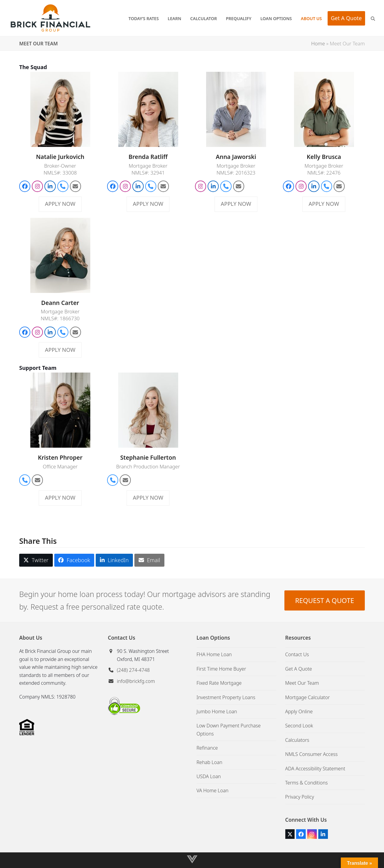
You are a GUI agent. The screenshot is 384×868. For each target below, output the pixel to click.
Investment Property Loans (226, 697)
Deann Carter (60, 303)
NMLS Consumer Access (312, 754)
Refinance (207, 748)
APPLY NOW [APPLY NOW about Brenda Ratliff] (148, 204)
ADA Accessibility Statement (315, 769)
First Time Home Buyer (221, 669)
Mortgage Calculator (308, 697)
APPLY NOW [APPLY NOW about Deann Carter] (60, 350)
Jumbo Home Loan (217, 711)
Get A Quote (299, 669)
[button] (373, 18)
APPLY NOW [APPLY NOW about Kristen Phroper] (60, 498)
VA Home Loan (213, 790)
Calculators (297, 740)
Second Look (299, 726)
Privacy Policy (300, 797)
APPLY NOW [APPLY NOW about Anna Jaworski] (236, 204)
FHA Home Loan (214, 654)
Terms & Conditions (307, 783)
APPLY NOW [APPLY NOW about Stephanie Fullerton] (148, 498)
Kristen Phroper (60, 457)
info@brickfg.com (136, 681)
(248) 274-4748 (133, 670)
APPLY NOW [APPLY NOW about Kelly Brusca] (324, 204)
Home (318, 43)
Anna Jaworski (236, 157)
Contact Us (297, 654)
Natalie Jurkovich (60, 157)
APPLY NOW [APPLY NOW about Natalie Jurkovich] (60, 204)
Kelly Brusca (324, 157)
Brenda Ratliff (148, 157)
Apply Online (299, 711)
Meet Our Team (302, 683)
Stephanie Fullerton (148, 457)
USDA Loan (209, 776)
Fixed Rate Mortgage (219, 683)
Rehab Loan (209, 762)
